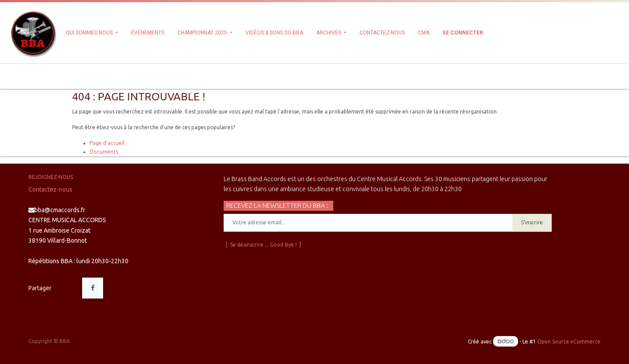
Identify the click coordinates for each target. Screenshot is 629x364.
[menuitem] (148, 33)
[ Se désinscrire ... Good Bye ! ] (263, 245)
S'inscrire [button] (532, 222)
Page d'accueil (107, 143)
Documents (104, 152)
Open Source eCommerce (569, 342)
